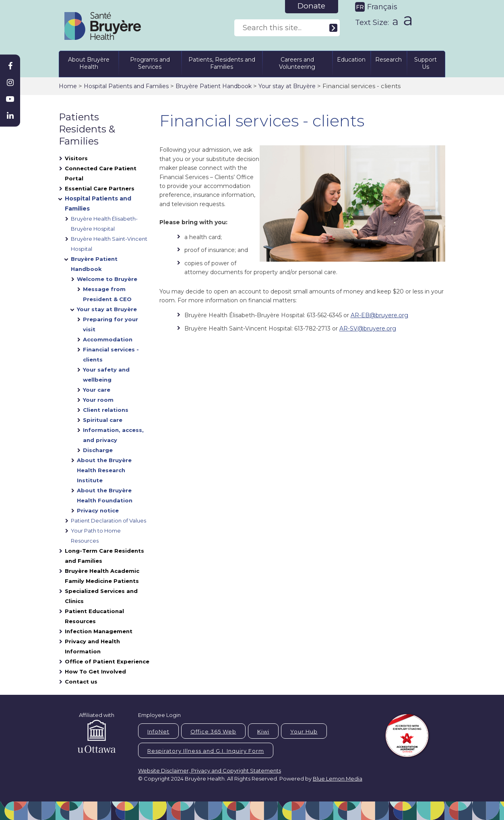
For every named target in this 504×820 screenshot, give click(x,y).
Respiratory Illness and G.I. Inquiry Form (206, 751)
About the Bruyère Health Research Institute (104, 470)
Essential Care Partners (100, 188)
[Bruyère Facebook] (10, 66)
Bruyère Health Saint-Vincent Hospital (109, 244)
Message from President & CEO (107, 294)
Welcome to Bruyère (107, 279)
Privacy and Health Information (92, 646)
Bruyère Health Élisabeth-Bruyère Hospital (104, 224)
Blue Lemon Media (338, 779)
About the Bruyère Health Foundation (105, 495)
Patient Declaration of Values (108, 521)
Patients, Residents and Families (222, 63)
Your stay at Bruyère (287, 86)
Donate (311, 6)
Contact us (81, 682)
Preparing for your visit (111, 324)
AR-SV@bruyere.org (368, 328)
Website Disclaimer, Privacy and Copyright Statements (210, 770)
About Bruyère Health (89, 63)
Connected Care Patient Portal (101, 173)
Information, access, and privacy (113, 435)
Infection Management (99, 631)
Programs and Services (150, 63)
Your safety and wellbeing (106, 375)
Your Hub (304, 731)
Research (388, 60)
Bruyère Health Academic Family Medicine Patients (102, 576)
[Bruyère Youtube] (10, 99)
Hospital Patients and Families (126, 86)
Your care (97, 390)
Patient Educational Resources (94, 616)
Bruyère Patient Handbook (214, 86)
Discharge (98, 450)
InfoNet (158, 731)
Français (382, 7)
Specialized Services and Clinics (101, 596)
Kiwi (263, 731)
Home (68, 86)
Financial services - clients (111, 354)
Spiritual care (103, 420)
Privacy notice (98, 510)
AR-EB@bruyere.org (379, 315)
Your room (98, 400)
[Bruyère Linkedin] (10, 116)
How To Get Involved (95, 671)
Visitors (76, 158)
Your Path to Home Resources (96, 536)
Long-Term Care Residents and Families (104, 556)
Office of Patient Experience (107, 661)
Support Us (426, 63)
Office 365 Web (213, 731)
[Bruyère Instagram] (10, 83)
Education (351, 60)
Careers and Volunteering (297, 63)
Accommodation (108, 339)
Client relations (106, 410)
